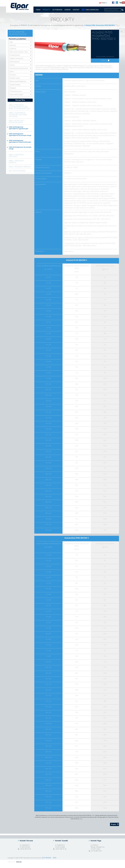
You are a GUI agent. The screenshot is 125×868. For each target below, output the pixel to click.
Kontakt (76, 10)
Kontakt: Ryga (96, 841)
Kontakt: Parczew (26, 841)
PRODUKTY (46, 10)
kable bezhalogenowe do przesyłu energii (20, 148)
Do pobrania (57, 10)
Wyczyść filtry (20, 100)
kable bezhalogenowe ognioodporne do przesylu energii (20, 135)
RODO (55, 858)
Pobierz (105, 61)
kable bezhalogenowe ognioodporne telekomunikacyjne (20, 141)
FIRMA (38, 10)
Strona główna (14, 25)
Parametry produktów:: (18, 39)
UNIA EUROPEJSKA (92, 10)
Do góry (115, 824)
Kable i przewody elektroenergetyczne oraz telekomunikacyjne (19, 107)
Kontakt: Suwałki (62, 841)
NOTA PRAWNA (46, 858)
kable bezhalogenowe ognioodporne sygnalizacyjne (68, 25)
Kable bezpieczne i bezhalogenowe (40, 25)
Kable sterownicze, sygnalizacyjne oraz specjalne (18, 115)
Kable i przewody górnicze (16, 162)
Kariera (68, 10)
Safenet (19, 862)
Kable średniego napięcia (20, 167)
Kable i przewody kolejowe (16, 156)
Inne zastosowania (17, 171)
